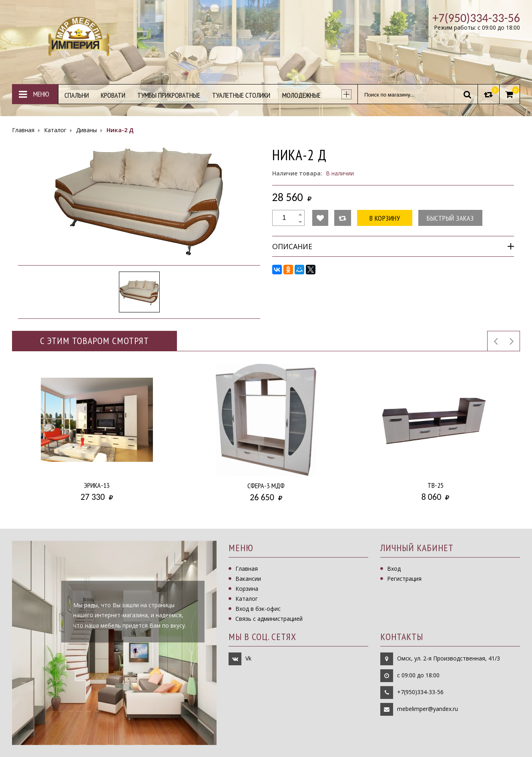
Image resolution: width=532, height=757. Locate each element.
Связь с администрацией (269, 619)
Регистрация (404, 579)
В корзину (385, 218)
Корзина (247, 589)
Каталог (247, 599)
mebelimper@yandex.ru (428, 709)
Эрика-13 (97, 485)
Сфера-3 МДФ (266, 486)
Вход (394, 569)
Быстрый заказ (450, 218)
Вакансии (248, 579)
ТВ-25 (436, 485)
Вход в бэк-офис (258, 609)
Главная (247, 569)
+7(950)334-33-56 (420, 692)
